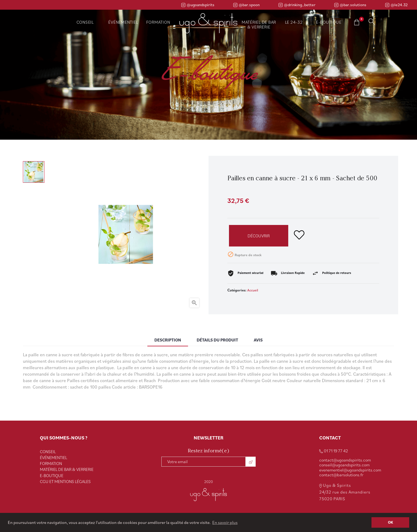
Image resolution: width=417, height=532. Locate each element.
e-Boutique (52, 475)
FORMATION (51, 463)
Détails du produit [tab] (217, 340)
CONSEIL (48, 452)
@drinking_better (297, 5)
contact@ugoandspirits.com (345, 460)
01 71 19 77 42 (334, 451)
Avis (258, 340)
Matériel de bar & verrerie (67, 469)
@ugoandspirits (198, 5)
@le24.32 (396, 5)
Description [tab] (168, 340)
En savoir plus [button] (225, 522)
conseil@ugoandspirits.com (344, 465)
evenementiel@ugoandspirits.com (350, 470)
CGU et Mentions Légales (65, 481)
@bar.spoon (246, 5)
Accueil (253, 290)
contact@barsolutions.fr (341, 475)
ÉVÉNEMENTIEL (53, 457)
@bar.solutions (350, 5)
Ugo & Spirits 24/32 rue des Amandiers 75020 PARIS (345, 492)
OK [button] (390, 522)
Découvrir (259, 236)
